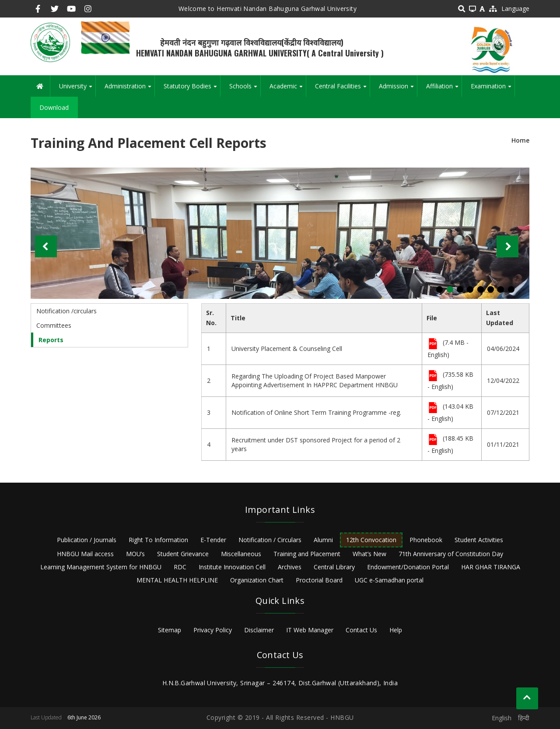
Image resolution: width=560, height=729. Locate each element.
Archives (290, 567)
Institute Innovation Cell (232, 567)
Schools (245, 89)
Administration (129, 89)
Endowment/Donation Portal (408, 567)
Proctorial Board (319, 580)
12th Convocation (371, 540)
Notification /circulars (66, 311)
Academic (288, 89)
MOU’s (135, 554)
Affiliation (444, 89)
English (502, 718)
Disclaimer (259, 630)
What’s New (369, 554)
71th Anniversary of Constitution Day (451, 554)
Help (396, 630)
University (77, 89)
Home (520, 140)
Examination (493, 89)
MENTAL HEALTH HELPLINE (177, 580)
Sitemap (170, 630)
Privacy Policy (213, 630)
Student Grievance (183, 554)
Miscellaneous (241, 554)
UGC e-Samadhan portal (389, 580)
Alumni (323, 540)
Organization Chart (257, 580)
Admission (398, 89)
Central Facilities (342, 89)
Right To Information (158, 540)
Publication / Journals (87, 540)
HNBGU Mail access (85, 554)
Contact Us (361, 630)
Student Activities (479, 540)
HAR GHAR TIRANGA (491, 567)
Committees (54, 325)
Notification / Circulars (270, 540)
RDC (180, 567)
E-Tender (213, 540)
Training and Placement (307, 554)
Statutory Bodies (192, 89)
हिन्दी (524, 718)
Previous (46, 246)
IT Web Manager (310, 630)
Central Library (334, 567)
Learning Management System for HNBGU (101, 567)
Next (507, 246)
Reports (51, 340)
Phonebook (426, 540)
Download (54, 107)
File (433, 344)
